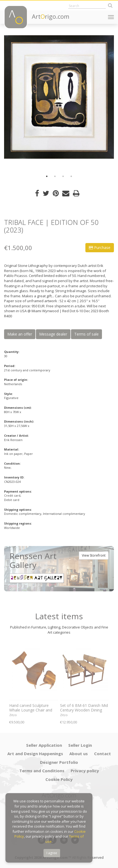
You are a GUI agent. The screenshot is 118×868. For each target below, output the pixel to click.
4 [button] (71, 176)
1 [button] (47, 176)
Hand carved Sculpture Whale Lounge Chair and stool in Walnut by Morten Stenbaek (32, 708)
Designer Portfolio (59, 762)
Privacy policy (85, 771)
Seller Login (80, 745)
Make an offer (20, 334)
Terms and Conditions (42, 771)
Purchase (100, 248)
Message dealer (53, 334)
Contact (103, 754)
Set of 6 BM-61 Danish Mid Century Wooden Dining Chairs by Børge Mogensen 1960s (84, 708)
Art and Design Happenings (35, 754)
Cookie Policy (59, 779)
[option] (59, 97)
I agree (52, 853)
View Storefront (94, 555)
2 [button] (55, 176)
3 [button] (63, 176)
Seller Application (44, 745)
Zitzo (13, 715)
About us (79, 754)
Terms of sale (86, 334)
